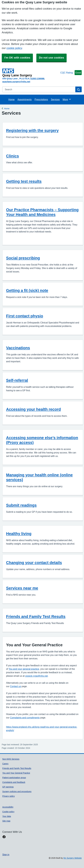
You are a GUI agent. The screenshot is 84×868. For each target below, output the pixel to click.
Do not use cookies (51, 58)
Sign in (6, 855)
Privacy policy (9, 796)
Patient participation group (14, 778)
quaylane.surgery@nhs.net (16, 82)
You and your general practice (24, 669)
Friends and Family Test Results (36, 617)
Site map (6, 821)
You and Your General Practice (16, 773)
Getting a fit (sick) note (27, 290)
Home (12, 99)
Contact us (15, 686)
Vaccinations (18, 348)
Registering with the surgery (32, 130)
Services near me (22, 588)
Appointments (25, 99)
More (67, 99)
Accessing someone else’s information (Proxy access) (42, 440)
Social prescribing (23, 258)
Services (55, 99)
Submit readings (21, 505)
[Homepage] (31, 73)
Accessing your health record (33, 409)
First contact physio (25, 316)
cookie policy (14, 48)
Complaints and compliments (25, 718)
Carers (5, 764)
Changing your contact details (34, 563)
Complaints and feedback (14, 782)
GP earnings (8, 787)
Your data (7, 816)
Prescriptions (41, 99)
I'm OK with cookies (17, 58)
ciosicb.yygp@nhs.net (36, 676)
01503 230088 (37, 78)
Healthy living (19, 534)
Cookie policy (8, 812)
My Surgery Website (73, 858)
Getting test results (24, 181)
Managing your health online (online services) (39, 477)
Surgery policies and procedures (17, 791)
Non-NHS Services (11, 759)
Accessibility (8, 807)
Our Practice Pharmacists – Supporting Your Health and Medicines (42, 212)
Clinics (13, 156)
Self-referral (17, 380)
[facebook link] (4, 837)
